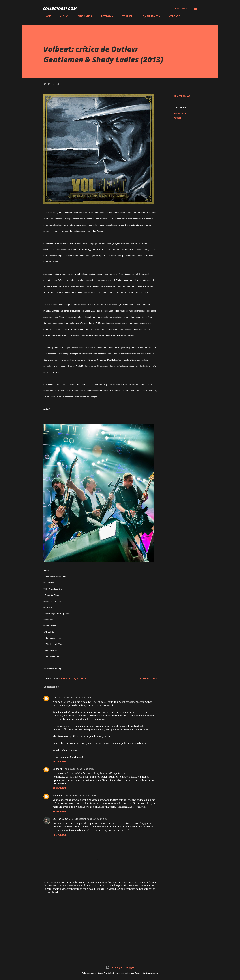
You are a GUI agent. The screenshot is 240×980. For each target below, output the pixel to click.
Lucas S (57, 698)
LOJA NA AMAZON (149, 16)
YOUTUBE (126, 16)
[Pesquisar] (181, 9)
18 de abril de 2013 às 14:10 (80, 769)
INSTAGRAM (105, 16)
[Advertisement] (95, 919)
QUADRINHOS (83, 16)
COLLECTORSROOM (60, 9)
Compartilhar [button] (182, 96)
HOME (46, 16)
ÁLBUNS (62, 16)
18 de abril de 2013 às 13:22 (77, 698)
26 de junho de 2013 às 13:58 (81, 796)
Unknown (58, 769)
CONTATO (173, 16)
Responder (60, 762)
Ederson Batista (61, 819)
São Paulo (58, 796)
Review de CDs (180, 113)
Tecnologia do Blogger (120, 967)
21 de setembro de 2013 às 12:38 (90, 819)
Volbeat (177, 118)
